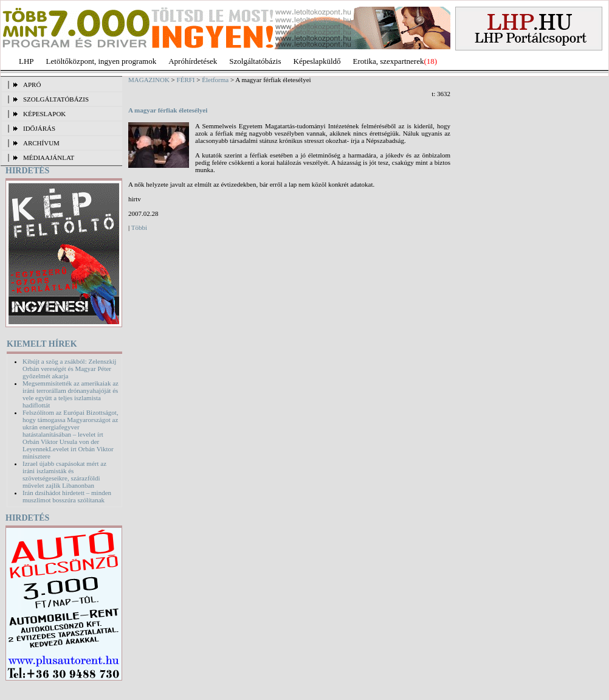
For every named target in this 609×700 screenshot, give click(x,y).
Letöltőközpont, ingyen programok (101, 61)
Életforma (215, 80)
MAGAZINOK (149, 80)
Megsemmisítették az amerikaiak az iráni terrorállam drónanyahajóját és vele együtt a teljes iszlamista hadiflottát (71, 394)
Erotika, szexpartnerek (389, 61)
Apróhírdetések (193, 61)
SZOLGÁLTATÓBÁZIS (56, 99)
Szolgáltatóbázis (255, 61)
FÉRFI (186, 80)
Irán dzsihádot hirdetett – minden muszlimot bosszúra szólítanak (67, 496)
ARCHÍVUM (41, 143)
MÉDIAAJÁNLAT (49, 158)
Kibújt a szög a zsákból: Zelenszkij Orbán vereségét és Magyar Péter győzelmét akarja (69, 369)
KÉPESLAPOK (44, 114)
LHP (26, 61)
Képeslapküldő (317, 61)
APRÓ (32, 85)
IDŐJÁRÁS (39, 128)
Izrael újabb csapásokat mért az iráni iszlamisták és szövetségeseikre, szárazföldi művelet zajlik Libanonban (64, 474)
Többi (139, 227)
